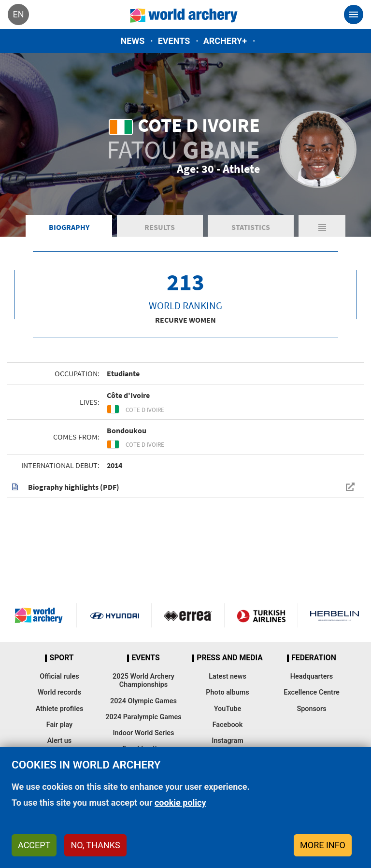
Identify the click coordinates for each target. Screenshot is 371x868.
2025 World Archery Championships (143, 681)
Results (160, 227)
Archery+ (225, 41)
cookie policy (180, 803)
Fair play (60, 725)
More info (323, 845)
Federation (314, 658)
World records (59, 692)
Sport (61, 658)
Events (174, 41)
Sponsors (311, 709)
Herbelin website (335, 615)
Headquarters (312, 676)
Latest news (228, 676)
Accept (34, 845)
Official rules (59, 676)
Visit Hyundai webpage (115, 615)
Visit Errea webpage (188, 615)
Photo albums (227, 692)
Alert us (59, 741)
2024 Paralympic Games (143, 717)
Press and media (229, 658)
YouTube (228, 709)
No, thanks (95, 845)
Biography (69, 227)
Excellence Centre (311, 692)
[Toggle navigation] (354, 14)
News (133, 41)
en (18, 14)
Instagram (228, 741)
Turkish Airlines (261, 615)
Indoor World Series (143, 733)
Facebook (228, 725)
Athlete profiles (60, 709)
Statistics (251, 227)
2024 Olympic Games (143, 701)
